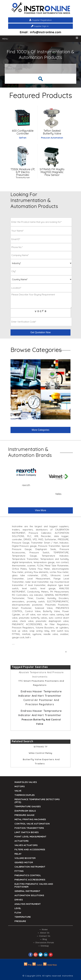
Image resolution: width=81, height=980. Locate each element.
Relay (18, 854)
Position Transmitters (29, 828)
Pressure (20, 921)
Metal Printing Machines (30, 819)
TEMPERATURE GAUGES (28, 806)
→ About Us (43, 933)
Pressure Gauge (24, 815)
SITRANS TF (41, 747)
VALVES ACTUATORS (26, 845)
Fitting (19, 871)
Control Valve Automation (32, 824)
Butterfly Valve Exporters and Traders (41, 761)
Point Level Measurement (31, 837)
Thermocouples (25, 795)
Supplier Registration (42, 20)
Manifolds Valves (26, 782)
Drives (19, 900)
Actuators (22, 841)
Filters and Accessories (30, 849)
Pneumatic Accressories (30, 880)
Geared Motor (24, 862)
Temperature (23, 917)
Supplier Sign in (41, 26)
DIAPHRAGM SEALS (25, 811)
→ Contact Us (43, 936)
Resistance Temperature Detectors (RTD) (37, 801)
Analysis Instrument (28, 904)
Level (18, 908)
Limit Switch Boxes (27, 832)
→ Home (43, 930)
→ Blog (43, 939)
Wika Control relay (40, 753)
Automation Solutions (29, 895)
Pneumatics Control (28, 875)
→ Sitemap (43, 946)
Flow (18, 913)
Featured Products (41, 95)
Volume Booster (25, 858)
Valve (18, 791)
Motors (20, 786)
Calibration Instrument (30, 867)
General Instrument (27, 891)
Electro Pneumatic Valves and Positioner (34, 885)
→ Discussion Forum (43, 943)
